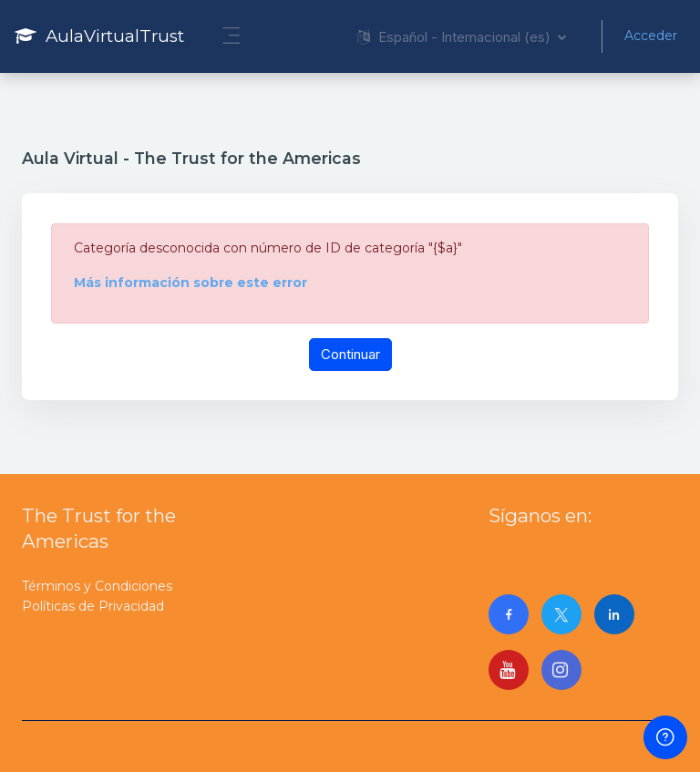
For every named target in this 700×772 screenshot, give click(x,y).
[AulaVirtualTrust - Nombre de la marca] (99, 36)
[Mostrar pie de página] (665, 737)
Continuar (350, 354)
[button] (462, 36)
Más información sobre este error (190, 283)
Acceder (651, 36)
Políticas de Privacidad (93, 606)
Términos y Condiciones (97, 586)
